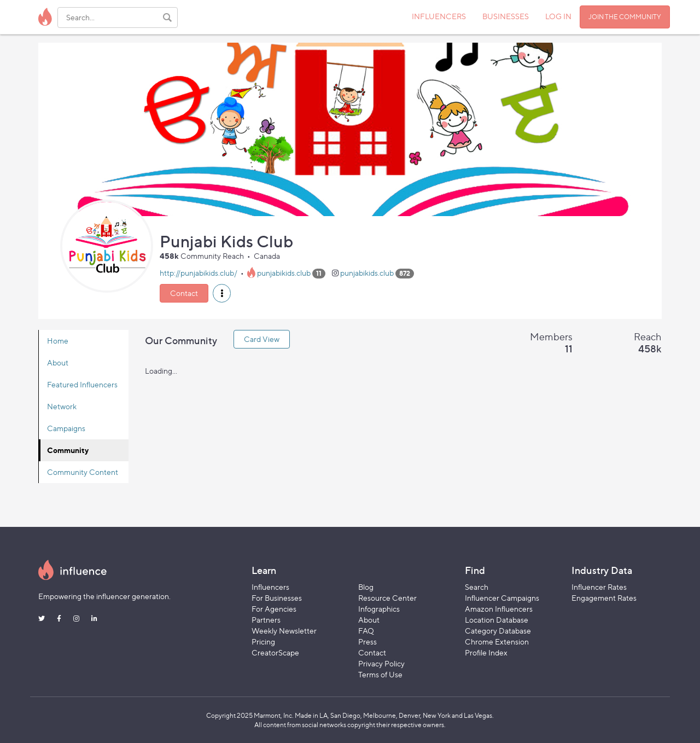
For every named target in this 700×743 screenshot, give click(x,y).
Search (477, 587)
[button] (222, 293)
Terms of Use (380, 674)
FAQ (366, 631)
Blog (366, 587)
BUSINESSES (506, 16)
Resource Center (387, 598)
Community (68, 450)
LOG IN (558, 16)
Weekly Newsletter (284, 631)
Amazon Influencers (499, 609)
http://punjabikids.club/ (199, 273)
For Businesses (277, 598)
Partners (266, 620)
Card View (262, 339)
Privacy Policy (381, 663)
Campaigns (66, 428)
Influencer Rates (599, 587)
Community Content (83, 472)
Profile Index (486, 652)
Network (62, 406)
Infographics (379, 609)
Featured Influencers (82, 384)
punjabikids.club (284, 273)
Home (58, 341)
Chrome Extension (497, 642)
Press (367, 642)
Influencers (270, 587)
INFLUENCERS (439, 16)
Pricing (263, 642)
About (58, 362)
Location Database (497, 620)
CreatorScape (275, 652)
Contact (184, 293)
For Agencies (274, 609)
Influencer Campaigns (502, 598)
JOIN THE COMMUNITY (625, 17)
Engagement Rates (604, 598)
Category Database (498, 631)
